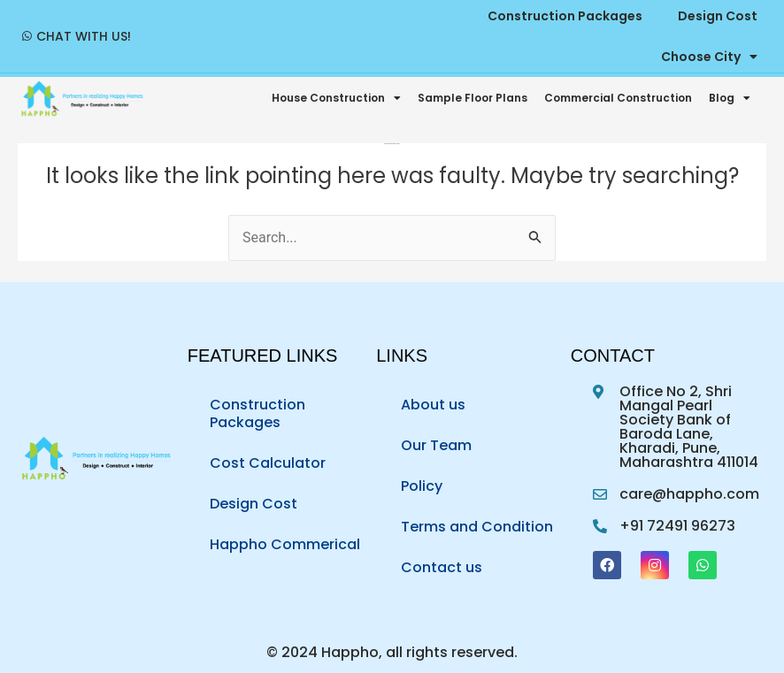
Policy (422, 486)
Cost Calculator (268, 463)
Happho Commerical (285, 544)
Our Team (436, 445)
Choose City (709, 57)
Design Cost (254, 504)
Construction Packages (257, 413)
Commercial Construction (618, 98)
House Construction (336, 98)
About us (433, 405)
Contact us (442, 567)
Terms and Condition (477, 527)
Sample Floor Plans (473, 98)
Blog (730, 98)
